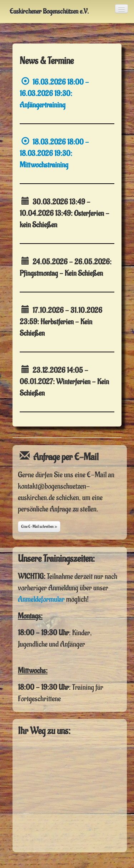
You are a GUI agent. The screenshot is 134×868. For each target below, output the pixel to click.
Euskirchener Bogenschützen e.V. (49, 11)
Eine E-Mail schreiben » (39, 527)
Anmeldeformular (41, 599)
